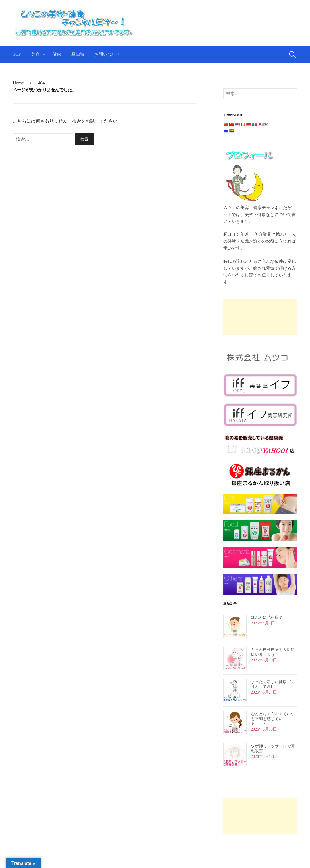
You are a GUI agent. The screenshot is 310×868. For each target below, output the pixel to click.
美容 (35, 54)
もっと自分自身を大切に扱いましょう (273, 652)
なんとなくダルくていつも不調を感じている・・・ (273, 719)
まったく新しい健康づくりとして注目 (273, 684)
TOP (17, 54)
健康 (57, 54)
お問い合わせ (107, 54)
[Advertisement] (247, 317)
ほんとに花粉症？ (267, 618)
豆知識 (78, 54)
